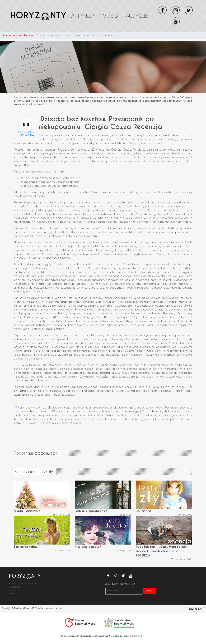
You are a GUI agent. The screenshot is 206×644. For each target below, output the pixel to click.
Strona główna (12, 35)
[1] (69, 364)
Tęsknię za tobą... (26, 547)
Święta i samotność (27, 511)
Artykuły (85, 16)
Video (113, 16)
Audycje (137, 16)
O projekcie (14, 587)
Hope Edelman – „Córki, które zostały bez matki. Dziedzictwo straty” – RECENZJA (162, 551)
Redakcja (13, 594)
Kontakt (13, 590)
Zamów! (149, 591)
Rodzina (28, 35)
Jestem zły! (143, 511)
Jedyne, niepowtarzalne (91, 511)
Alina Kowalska (26, 132)
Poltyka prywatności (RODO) (22, 584)
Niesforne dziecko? (88, 547)
